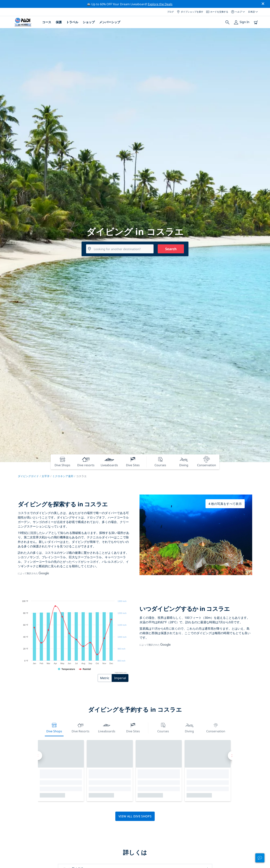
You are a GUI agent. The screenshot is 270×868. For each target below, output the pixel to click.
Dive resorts (81, 727)
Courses (163, 727)
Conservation (216, 727)
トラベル (72, 22)
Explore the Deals (160, 4)
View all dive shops (135, 816)
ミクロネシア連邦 (63, 476)
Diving (189, 727)
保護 (59, 22)
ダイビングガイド (28, 476)
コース (47, 22)
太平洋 (46, 476)
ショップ (89, 22)
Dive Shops (54, 727)
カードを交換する (217, 12)
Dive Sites (133, 727)
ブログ (170, 12)
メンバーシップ (110, 22)
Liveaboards (107, 727)
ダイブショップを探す (190, 12)
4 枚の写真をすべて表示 (225, 504)
